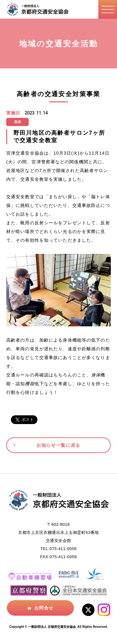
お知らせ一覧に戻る (58, 445)
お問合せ (44, 608)
